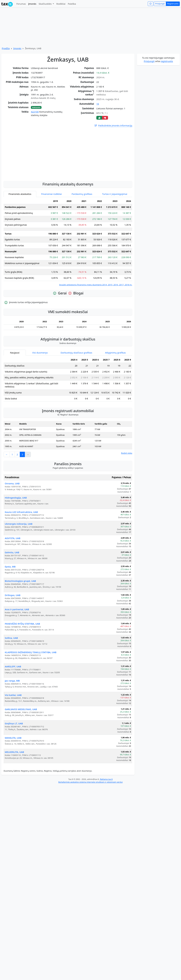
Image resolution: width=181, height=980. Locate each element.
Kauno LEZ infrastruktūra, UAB (21, 512)
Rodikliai (61, 4)
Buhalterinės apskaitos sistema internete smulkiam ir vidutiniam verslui (90, 782)
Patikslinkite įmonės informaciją (113, 126)
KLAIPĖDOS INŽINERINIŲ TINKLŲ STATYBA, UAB (31, 652)
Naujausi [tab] (15, 353)
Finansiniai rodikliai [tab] (51, 194)
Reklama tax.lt (106, 779)
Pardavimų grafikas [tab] (82, 194)
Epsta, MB (10, 567)
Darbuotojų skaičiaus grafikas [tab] (76, 353)
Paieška (72, 4)
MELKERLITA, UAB (14, 752)
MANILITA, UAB (13, 738)
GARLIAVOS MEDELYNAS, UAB (21, 709)
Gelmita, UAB (12, 552)
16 (98, 104)
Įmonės (32, 4)
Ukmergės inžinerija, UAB (19, 524)
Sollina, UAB (11, 638)
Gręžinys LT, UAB (14, 723)
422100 (35, 112)
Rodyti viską (127, 453)
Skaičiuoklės (45, 4)
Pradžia (6, 48)
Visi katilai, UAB (13, 695)
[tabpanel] (68, 242)
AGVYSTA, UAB (13, 538)
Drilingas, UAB (13, 595)
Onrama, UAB (12, 483)
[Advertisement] (68, 170)
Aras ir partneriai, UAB (17, 609)
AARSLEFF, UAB (13, 666)
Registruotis (173, 4)
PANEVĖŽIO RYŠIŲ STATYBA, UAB (22, 624)
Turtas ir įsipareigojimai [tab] (115, 194)
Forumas (21, 4)
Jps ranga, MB (12, 681)
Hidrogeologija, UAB (16, 498)
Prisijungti (160, 4)
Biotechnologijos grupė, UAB (20, 581)
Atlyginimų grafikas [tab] (115, 353)
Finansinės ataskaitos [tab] (20, 194)
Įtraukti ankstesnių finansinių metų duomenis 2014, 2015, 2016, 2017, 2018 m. (96, 285)
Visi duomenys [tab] (40, 353)
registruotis (167, 61)
